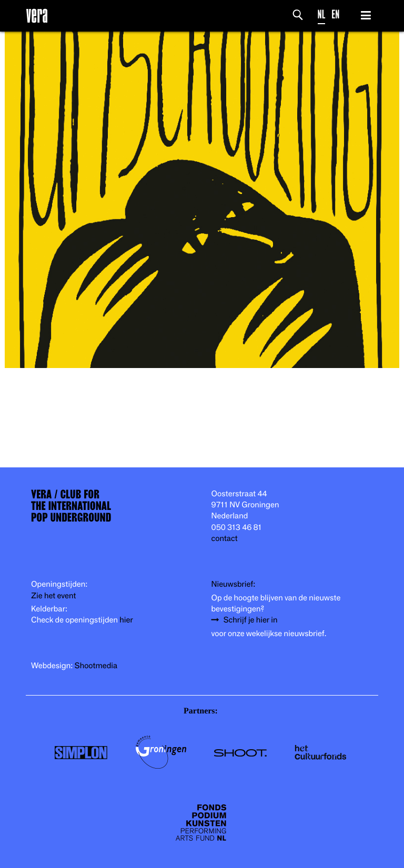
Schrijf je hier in (251, 620)
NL (322, 14)
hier (126, 620)
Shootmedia (96, 666)
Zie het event (53, 596)
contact (225, 539)
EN (335, 14)
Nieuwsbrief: (234, 584)
